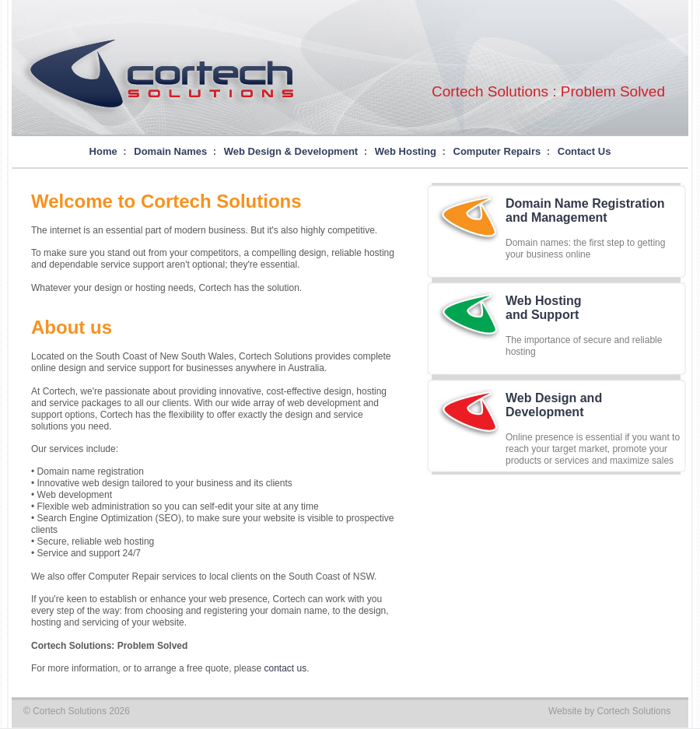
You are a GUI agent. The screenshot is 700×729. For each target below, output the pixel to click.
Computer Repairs (497, 151)
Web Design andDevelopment (554, 405)
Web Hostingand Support (543, 308)
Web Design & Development (291, 151)
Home (103, 151)
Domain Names (170, 151)
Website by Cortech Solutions (609, 711)
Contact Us (584, 151)
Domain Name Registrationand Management (585, 210)
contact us (286, 668)
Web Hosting (406, 151)
